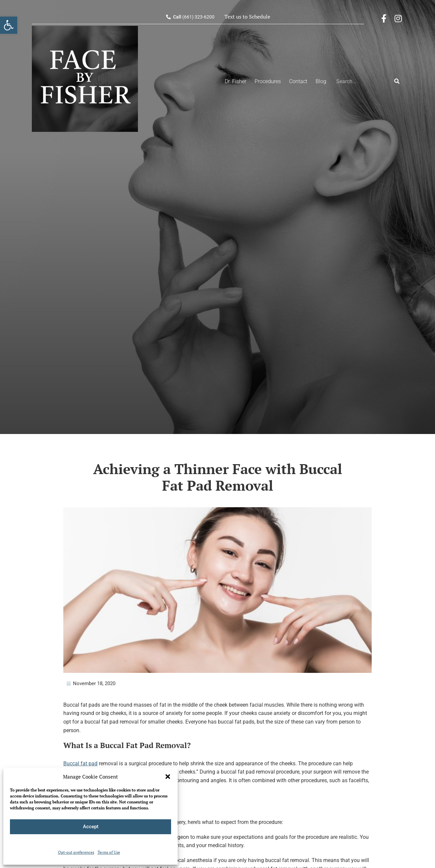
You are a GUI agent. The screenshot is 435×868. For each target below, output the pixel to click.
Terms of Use (109, 852)
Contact (298, 81)
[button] (168, 777)
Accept (91, 827)
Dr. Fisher (236, 81)
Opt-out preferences (76, 852)
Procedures (268, 81)
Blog (321, 81)
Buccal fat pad (80, 763)
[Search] (397, 81)
